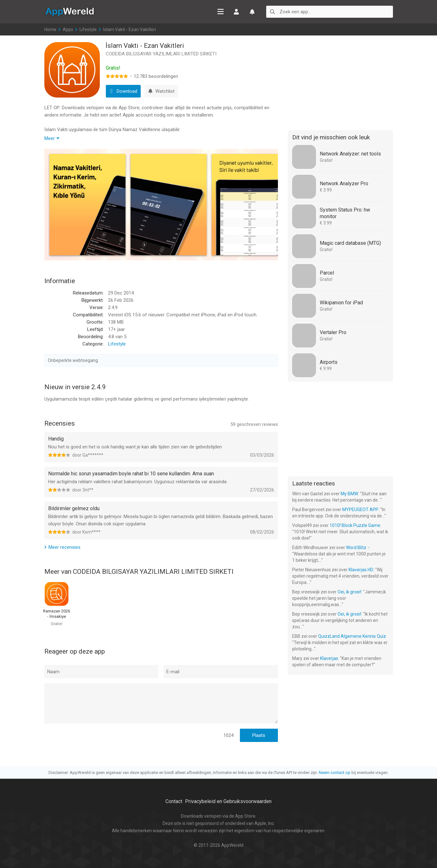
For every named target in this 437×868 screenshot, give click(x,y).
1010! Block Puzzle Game (355, 525)
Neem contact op (335, 773)
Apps (68, 29)
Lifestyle (88, 29)
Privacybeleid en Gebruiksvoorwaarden (228, 801)
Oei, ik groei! (349, 592)
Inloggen (236, 12)
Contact (174, 801)
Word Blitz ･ (358, 548)
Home (50, 29)
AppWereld (70, 11)
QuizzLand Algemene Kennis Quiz (352, 636)
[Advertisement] (340, 82)
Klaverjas (329, 658)
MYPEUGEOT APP (360, 510)
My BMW (349, 494)
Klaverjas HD (361, 570)
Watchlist (252, 12)
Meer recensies (64, 547)
